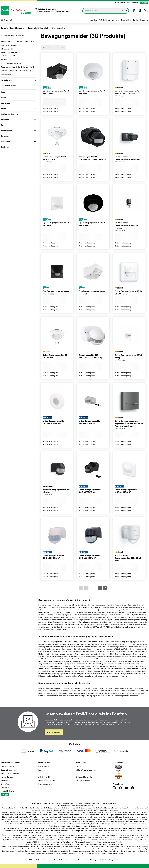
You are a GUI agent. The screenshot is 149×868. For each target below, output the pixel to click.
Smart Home (7, 75)
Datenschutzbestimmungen (109, 725)
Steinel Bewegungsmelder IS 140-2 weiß (129, 357)
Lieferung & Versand (83, 781)
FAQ (77, 774)
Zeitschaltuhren (8, 56)
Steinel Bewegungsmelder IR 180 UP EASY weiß (129, 293)
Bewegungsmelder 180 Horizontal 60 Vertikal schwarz (92, 158)
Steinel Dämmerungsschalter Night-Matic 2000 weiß (127, 92)
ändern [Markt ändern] (54, 9)
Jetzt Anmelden (54, 732)
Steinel (90, 627)
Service (136, 20)
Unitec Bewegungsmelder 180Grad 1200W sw (90, 491)
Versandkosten (68, 803)
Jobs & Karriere (132, 3)
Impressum (70, 860)
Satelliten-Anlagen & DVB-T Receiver (16, 71)
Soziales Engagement (9, 770)
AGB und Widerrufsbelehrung (86, 770)
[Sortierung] (53, 47)
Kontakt (78, 767)
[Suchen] (126, 11)
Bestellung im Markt (45, 784)
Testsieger (4, 781)
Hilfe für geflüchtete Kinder (10, 774)
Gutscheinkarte (105, 20)
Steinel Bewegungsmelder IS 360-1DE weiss (55, 158)
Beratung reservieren (61, 12)
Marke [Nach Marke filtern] (19, 98)
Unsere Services (44, 767)
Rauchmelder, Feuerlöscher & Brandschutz (18, 67)
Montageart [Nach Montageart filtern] (19, 142)
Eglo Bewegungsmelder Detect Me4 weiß (92, 293)
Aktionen (116, 20)
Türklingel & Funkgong (11, 45)
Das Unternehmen (7, 767)
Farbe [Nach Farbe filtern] (19, 125)
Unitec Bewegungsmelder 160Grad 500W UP (126, 491)
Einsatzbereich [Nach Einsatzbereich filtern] (19, 131)
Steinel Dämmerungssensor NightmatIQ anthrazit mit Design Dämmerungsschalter (129, 424)
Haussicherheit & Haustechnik (13, 36)
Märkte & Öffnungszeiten (47, 781)
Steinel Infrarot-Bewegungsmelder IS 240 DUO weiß (128, 558)
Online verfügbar (12, 85)
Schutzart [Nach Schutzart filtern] (19, 136)
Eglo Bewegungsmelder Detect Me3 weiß (56, 224)
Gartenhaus (123, 620)
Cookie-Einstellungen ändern (110, 860)
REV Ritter (96, 627)
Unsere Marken (120, 3)
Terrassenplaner (44, 774)
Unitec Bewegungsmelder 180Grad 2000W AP (54, 557)
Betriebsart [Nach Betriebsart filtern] (19, 147)
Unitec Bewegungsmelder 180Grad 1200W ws (90, 422)
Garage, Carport (107, 620)
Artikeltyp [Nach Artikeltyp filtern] (19, 120)
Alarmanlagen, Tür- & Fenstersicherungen (18, 42)
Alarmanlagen (120, 696)
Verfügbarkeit (19, 80)
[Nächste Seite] (100, 588)
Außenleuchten (106, 696)
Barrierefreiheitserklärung (87, 860)
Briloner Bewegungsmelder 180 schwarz (56, 491)
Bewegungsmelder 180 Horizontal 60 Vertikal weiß (91, 357)
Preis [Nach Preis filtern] (19, 92)
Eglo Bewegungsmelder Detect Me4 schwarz (56, 92)
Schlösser (6, 60)
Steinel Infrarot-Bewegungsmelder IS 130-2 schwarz (126, 225)
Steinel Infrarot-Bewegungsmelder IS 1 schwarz (128, 158)
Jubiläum (94, 20)
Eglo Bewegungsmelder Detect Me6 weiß (92, 92)
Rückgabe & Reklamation (84, 777)
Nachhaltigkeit (6, 788)
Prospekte (144, 20)
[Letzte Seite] (105, 588)
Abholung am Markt (45, 777)
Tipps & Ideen (126, 20)
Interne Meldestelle (8, 791)
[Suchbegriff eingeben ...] (106, 11)
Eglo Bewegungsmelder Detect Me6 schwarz (92, 224)
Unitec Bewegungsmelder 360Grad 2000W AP (54, 422)
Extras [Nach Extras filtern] (19, 109)
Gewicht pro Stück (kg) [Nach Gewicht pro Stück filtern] (19, 114)
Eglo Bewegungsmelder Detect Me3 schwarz (56, 293)
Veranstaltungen (7, 777)
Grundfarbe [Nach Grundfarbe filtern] (19, 103)
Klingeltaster (7, 49)
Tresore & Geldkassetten (11, 63)
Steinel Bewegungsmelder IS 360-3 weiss (55, 357)
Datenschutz (58, 860)
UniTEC (106, 627)
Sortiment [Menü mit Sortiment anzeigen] (7, 20)
